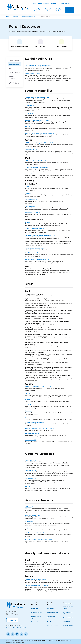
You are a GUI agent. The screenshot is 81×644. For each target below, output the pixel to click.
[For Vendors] (35, 609)
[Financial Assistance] (53, 613)
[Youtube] (22, 634)
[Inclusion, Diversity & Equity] (37, 617)
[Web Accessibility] (68, 618)
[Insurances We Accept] (53, 617)
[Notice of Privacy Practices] (69, 608)
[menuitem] (15, 60)
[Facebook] (8, 634)
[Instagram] (13, 634)
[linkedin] (17, 634)
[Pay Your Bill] (50, 609)
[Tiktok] (26, 634)
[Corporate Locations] (37, 613)
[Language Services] (68, 626)
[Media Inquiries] (35, 622)
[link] (34, 4)
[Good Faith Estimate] (53, 626)
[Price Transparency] (52, 622)
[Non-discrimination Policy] (69, 613)
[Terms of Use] (66, 622)
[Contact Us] (12, 620)
